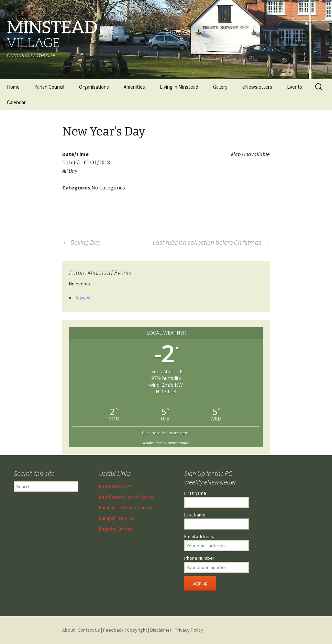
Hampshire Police (117, 518)
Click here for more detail (166, 433)
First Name (195, 493)
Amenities (134, 87)
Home (13, 87)
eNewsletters (257, 87)
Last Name (195, 515)
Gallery (220, 87)
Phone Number (199, 558)
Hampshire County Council (126, 507)
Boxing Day (81, 242)
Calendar (16, 102)
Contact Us (89, 630)
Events (295, 87)
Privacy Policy (189, 630)
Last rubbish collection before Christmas (211, 242)
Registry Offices (116, 529)
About (68, 630)
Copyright (137, 630)
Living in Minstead (179, 87)
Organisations (94, 87)
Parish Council (49, 87)
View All (84, 298)
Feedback (113, 630)
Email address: (199, 536)
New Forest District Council (127, 497)
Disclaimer (161, 630)
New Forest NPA (115, 486)
